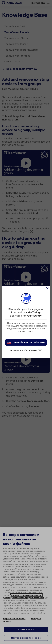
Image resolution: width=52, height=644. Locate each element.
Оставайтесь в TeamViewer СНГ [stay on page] (26, 350)
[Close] (47, 288)
